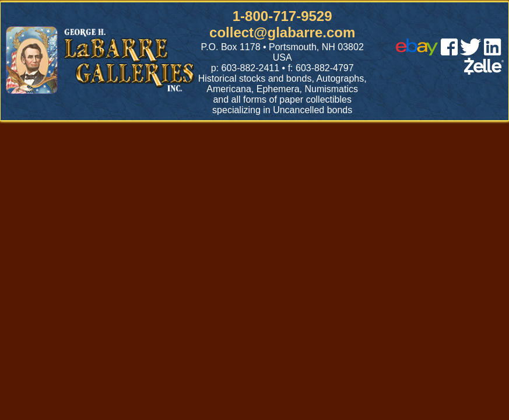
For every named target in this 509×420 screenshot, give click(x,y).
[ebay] (417, 52)
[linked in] (493, 52)
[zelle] (484, 71)
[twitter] (471, 52)
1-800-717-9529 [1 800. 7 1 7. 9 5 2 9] (282, 16)
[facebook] (449, 52)
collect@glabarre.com (282, 32)
